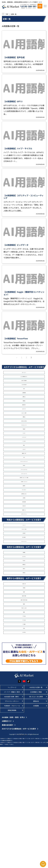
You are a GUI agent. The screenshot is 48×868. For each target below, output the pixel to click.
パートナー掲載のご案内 (12, 813)
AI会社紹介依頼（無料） (12, 818)
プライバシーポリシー (12, 822)
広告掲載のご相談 (36, 813)
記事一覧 (14, 14)
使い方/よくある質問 (36, 818)
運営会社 (36, 822)
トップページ (12, 808)
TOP (7, 14)
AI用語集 (36, 827)
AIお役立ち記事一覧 (36, 808)
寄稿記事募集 (12, 831)
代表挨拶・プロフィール (12, 827)
